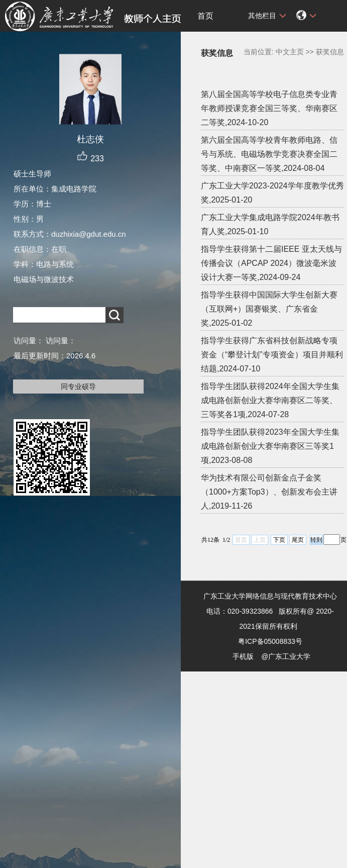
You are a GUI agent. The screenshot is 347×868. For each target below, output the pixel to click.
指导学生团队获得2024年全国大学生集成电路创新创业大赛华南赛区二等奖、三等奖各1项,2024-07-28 (270, 400)
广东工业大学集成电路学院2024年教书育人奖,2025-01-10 (270, 224)
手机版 (243, 656)
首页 (205, 16)
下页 (279, 540)
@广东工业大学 (286, 656)
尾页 (298, 540)
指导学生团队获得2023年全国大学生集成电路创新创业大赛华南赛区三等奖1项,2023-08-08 (270, 446)
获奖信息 (330, 52)
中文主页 (290, 52)
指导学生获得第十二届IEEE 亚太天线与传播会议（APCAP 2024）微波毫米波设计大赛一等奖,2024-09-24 (271, 263)
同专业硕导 (78, 387)
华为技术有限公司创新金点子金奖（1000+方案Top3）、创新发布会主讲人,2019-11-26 (269, 492)
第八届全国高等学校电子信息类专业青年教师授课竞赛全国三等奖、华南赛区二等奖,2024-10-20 (269, 108)
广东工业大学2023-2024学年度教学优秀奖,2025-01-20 (272, 193)
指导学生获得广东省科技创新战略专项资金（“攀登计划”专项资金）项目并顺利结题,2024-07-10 (272, 355)
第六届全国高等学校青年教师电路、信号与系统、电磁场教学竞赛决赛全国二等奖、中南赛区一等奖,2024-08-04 (269, 154)
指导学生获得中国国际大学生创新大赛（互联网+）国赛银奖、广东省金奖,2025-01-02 (269, 309)
